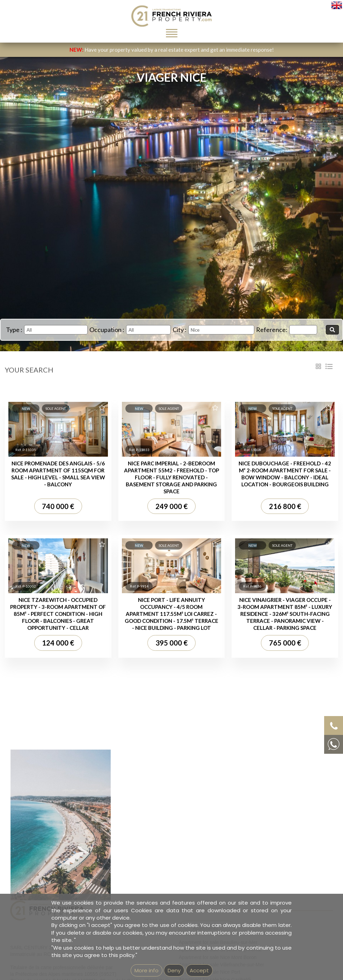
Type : (14, 330)
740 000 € (58, 506)
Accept (199, 970)
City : (180, 330)
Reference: (272, 330)
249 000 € (171, 506)
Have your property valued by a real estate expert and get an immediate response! (172, 50)
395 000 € (171, 643)
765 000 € (285, 643)
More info (147, 970)
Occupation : (107, 330)
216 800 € (285, 506)
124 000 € (58, 643)
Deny (174, 970)
